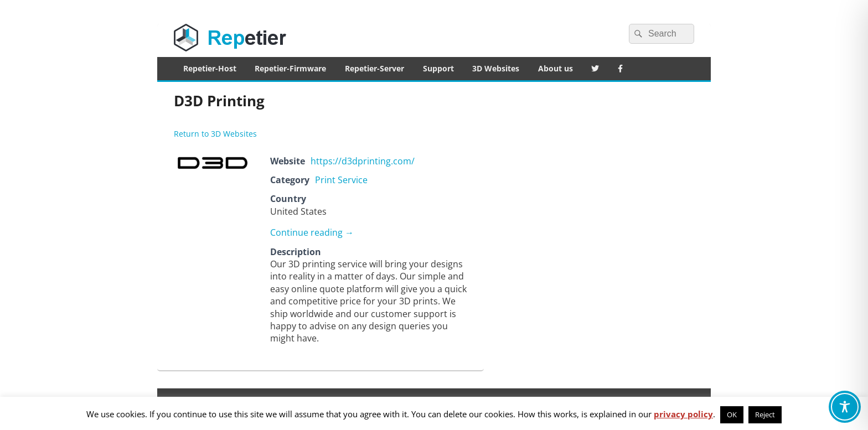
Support (438, 68)
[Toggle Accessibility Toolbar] (845, 407)
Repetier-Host (210, 68)
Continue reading (312, 232)
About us (556, 68)
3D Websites (496, 68)
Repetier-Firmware (290, 68)
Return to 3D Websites (215, 134)
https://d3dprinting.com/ (363, 161)
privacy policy (683, 414)
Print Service (341, 180)
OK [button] (732, 415)
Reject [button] (765, 415)
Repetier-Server (374, 68)
